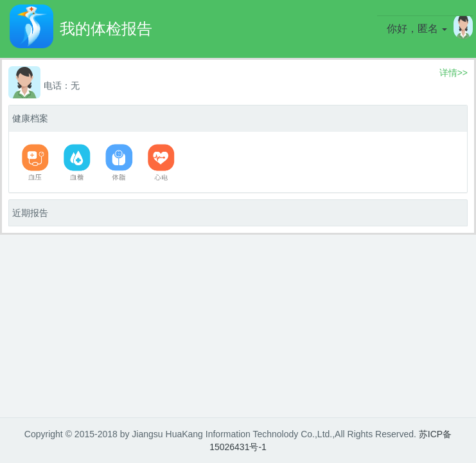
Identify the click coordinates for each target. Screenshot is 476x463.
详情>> (454, 73)
